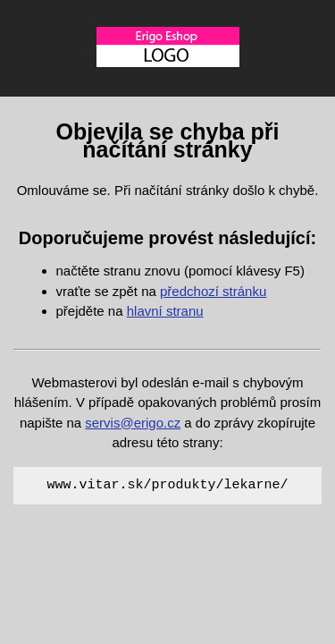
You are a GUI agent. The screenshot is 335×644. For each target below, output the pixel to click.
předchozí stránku (213, 291)
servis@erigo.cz (133, 423)
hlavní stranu (165, 311)
